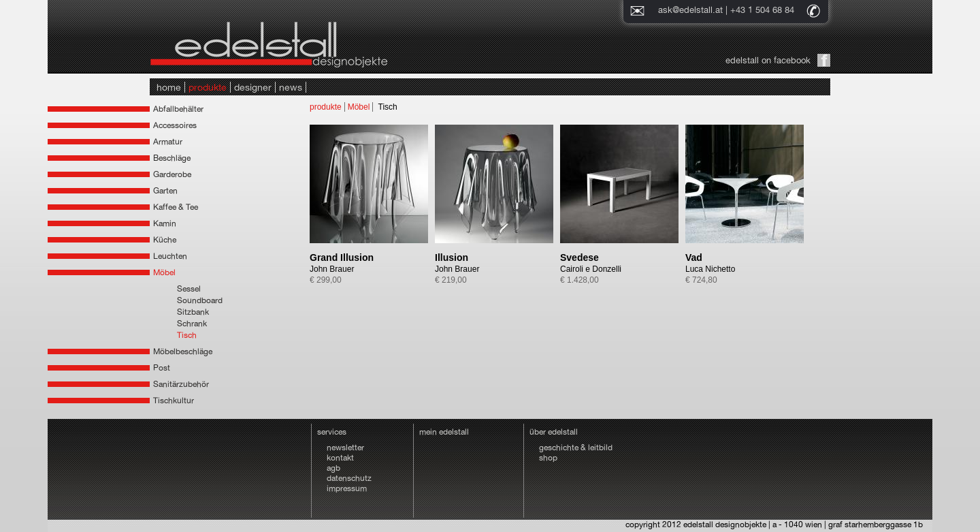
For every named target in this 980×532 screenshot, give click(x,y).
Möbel (359, 107)
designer (253, 87)
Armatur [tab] (168, 142)
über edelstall (554, 432)
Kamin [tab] (165, 223)
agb (333, 468)
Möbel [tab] (164, 272)
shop (548, 458)
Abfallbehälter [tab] (178, 109)
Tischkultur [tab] (174, 401)
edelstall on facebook (768, 60)
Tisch (187, 335)
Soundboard (200, 300)
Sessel (189, 289)
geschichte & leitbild (576, 448)
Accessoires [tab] (175, 125)
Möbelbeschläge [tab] (183, 351)
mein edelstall (444, 432)
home (169, 87)
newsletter (345, 448)
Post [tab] (162, 368)
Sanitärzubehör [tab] (181, 384)
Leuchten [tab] (170, 256)
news (291, 87)
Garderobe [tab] (172, 174)
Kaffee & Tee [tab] (176, 207)
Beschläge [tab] (172, 158)
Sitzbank (193, 312)
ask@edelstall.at (690, 10)
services (332, 432)
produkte (208, 87)
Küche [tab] (165, 240)
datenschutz (349, 478)
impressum (347, 488)
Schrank (192, 324)
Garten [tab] (165, 191)
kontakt (340, 458)
